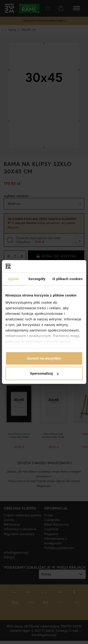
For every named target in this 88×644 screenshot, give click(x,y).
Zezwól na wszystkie (44, 358)
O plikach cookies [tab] (68, 279)
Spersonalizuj (44, 373)
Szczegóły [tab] (37, 279)
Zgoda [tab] (13, 279)
